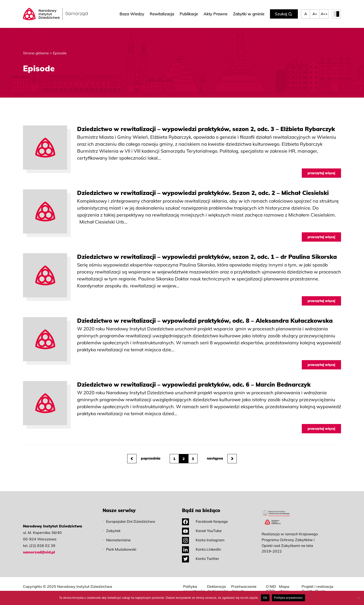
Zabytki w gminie (249, 14)
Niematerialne (118, 540)
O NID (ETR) (271, 589)
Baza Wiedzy (132, 14)
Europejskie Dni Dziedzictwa (131, 521)
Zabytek (113, 531)
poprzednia (144, 459)
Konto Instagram (203, 540)
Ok (265, 598)
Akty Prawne (216, 14)
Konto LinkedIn (201, 549)
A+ (315, 14)
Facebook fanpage (205, 521)
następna (222, 459)
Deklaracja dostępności (218, 589)
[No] (358, 598)
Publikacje (189, 14)
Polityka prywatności (194, 589)
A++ (324, 14)
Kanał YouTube (202, 531)
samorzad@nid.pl (39, 552)
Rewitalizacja (162, 14)
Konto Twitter (201, 559)
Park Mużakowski (121, 549)
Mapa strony (284, 589)
